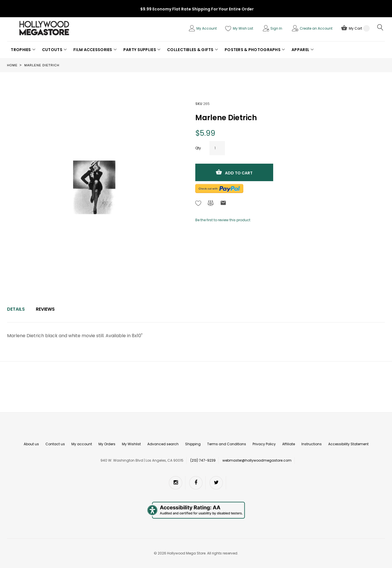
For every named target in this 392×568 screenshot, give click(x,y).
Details (16, 309)
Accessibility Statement (348, 444)
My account (82, 444)
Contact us (55, 444)
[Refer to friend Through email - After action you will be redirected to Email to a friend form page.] (223, 204)
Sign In (276, 28)
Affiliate (289, 444)
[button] (23, 50)
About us (31, 444)
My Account (207, 28)
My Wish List (243, 28)
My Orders (107, 444)
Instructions (312, 444)
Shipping (193, 444)
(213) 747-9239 (203, 460)
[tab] (16, 309)
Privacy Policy (264, 444)
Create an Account (316, 28)
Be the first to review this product (223, 220)
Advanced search (163, 444)
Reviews (45, 309)
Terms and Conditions (227, 444)
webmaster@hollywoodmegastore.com (257, 460)
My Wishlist (131, 444)
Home (12, 65)
